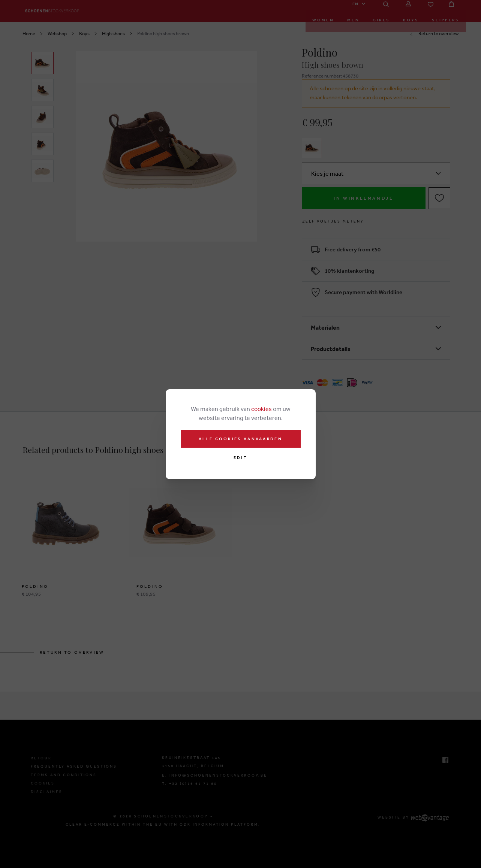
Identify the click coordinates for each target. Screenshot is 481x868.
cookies (261, 409)
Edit (240, 458)
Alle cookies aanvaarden (240, 439)
